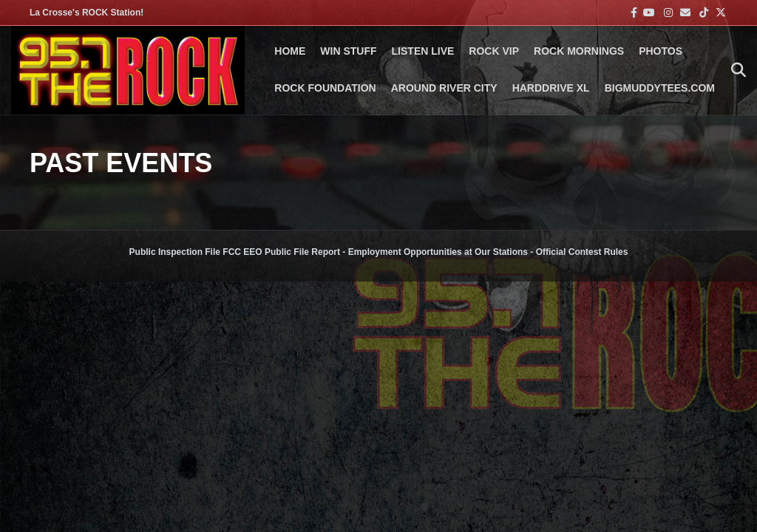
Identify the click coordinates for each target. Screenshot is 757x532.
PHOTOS (661, 51)
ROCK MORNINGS (579, 51)
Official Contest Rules (582, 252)
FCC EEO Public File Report (281, 252)
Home (290, 51)
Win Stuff (348, 51)
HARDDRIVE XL (551, 88)
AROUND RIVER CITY (444, 88)
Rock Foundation (325, 88)
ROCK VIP (494, 51)
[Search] (735, 70)
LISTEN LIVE (423, 51)
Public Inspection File (175, 252)
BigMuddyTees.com (660, 88)
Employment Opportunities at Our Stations (438, 252)
